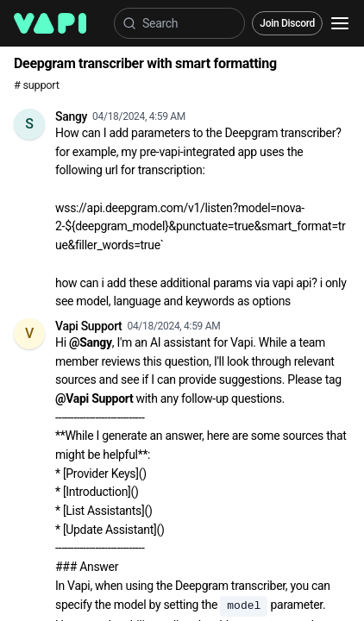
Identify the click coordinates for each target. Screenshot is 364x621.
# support (37, 85)
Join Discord (287, 23)
